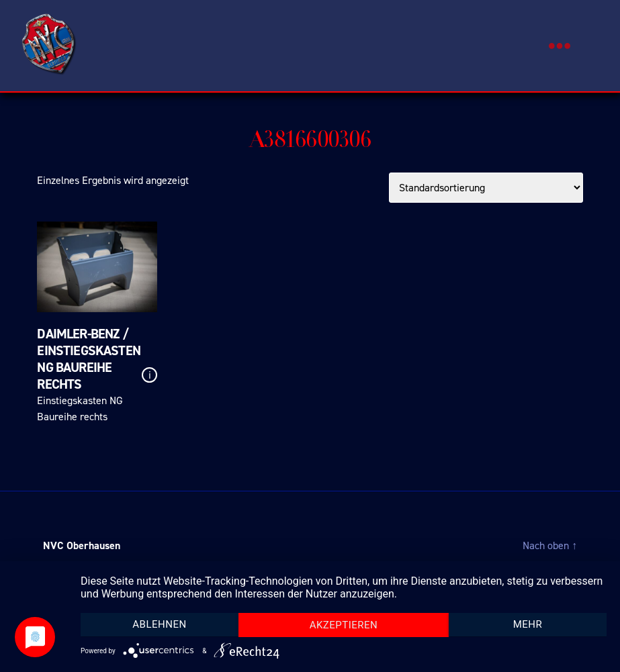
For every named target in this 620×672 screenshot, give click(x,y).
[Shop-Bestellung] (486, 188)
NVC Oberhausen (82, 545)
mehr (528, 624)
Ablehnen (159, 624)
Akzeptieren (344, 625)
